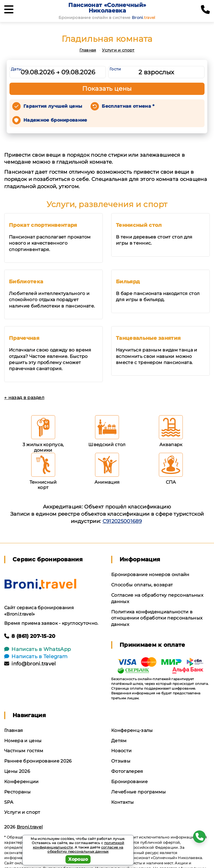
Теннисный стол (139, 225)
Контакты (123, 802)
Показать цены (107, 89)
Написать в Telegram (36, 656)
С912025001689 (122, 521)
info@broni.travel (30, 664)
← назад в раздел (24, 398)
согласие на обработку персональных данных (85, 849)
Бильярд (128, 282)
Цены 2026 (17, 771)
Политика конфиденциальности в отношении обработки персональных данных (157, 618)
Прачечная (24, 338)
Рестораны (17, 792)
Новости (121, 751)
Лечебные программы (139, 792)
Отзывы (121, 761)
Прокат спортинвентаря (43, 225)
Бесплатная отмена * (128, 106)
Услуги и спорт (118, 50)
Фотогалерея (127, 771)
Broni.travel (30, 827)
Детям (119, 741)
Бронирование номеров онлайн (150, 575)
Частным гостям (24, 751)
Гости (115, 69)
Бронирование (129, 782)
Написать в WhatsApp (37, 649)
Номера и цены (23, 741)
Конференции (21, 782)
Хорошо (78, 859)
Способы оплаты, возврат (142, 585)
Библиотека (26, 282)
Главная (88, 50)
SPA (9, 802)
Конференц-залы (132, 730)
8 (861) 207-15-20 (30, 636)
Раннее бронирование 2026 (38, 761)
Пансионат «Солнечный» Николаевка (107, 8)
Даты (16, 69)
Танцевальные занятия (148, 338)
